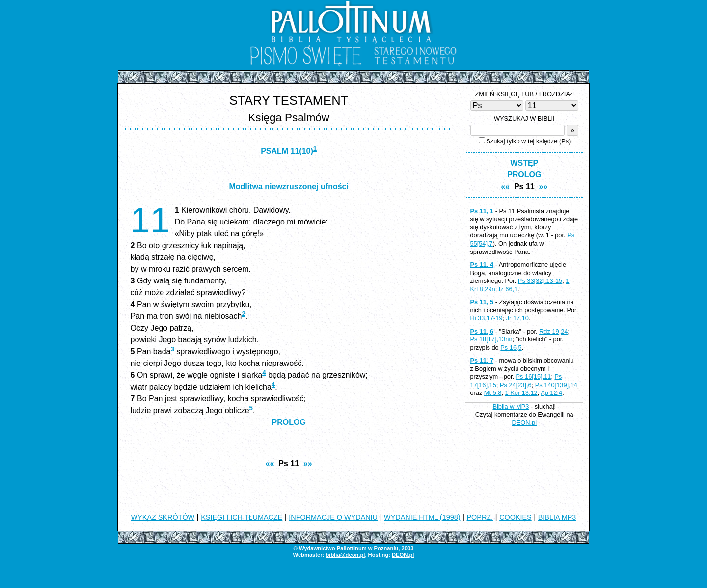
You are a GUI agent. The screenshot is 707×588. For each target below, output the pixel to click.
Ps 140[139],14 (556, 385)
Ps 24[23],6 (516, 385)
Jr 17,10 (517, 318)
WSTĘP (524, 163)
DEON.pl (525, 423)
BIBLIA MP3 (557, 517)
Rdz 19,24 (553, 331)
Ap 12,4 (551, 393)
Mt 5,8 (493, 393)
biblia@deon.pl (345, 555)
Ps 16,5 (511, 348)
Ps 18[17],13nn (491, 339)
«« (270, 463)
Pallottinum (352, 548)
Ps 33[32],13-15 (540, 281)
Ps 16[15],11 (534, 377)
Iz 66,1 (508, 289)
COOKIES (516, 517)
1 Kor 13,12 (521, 393)
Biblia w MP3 (511, 406)
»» (308, 463)
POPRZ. (480, 517)
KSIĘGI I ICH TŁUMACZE (242, 517)
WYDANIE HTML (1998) (422, 517)
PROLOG (289, 422)
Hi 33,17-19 (486, 318)
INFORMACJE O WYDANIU (333, 517)
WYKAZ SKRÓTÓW (163, 517)
